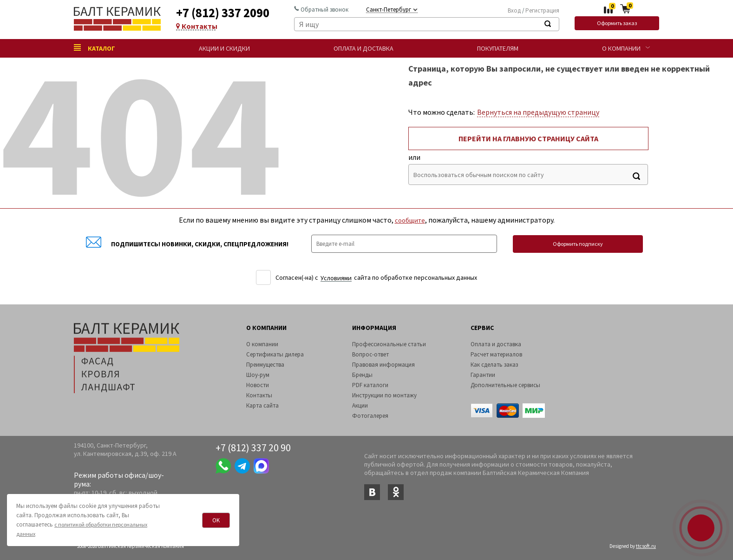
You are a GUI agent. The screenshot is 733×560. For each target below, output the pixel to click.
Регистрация (542, 10)
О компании (621, 48)
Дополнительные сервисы (505, 385)
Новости (258, 385)
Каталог (95, 48)
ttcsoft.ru (646, 546)
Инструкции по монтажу (384, 395)
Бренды (362, 375)
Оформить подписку (578, 244)
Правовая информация (383, 365)
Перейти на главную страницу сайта (528, 138)
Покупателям (498, 48)
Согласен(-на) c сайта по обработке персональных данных (376, 278)
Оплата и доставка (363, 48)
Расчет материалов (496, 354)
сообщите (410, 220)
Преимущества (265, 365)
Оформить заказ (617, 23)
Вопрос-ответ (370, 354)
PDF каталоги (370, 385)
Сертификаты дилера (275, 354)
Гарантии (483, 375)
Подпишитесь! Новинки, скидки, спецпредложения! (187, 244)
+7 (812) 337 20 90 (253, 448)
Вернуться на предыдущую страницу (538, 112)
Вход (514, 10)
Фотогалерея (370, 416)
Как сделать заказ (494, 365)
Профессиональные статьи (389, 344)
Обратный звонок (321, 10)
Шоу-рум (258, 375)
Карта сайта (262, 405)
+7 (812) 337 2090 (223, 13)
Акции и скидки (224, 48)
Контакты (196, 26)
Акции (360, 405)
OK (216, 520)
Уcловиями (336, 278)
